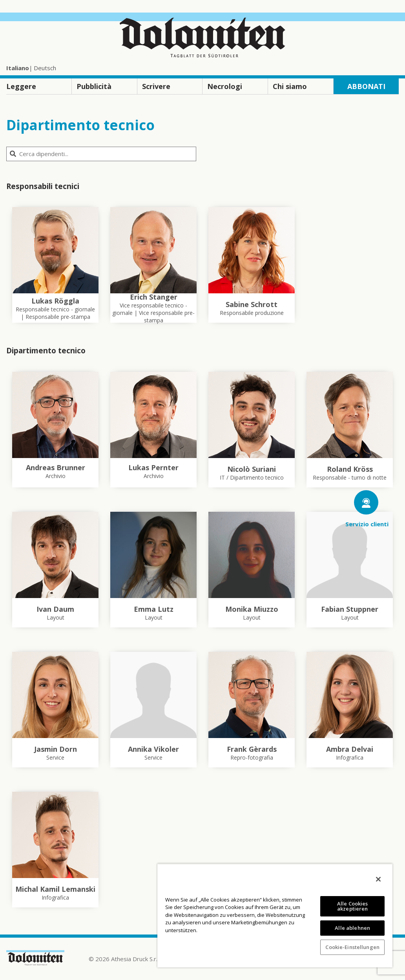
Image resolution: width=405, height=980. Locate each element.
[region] (275, 915)
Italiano (18, 68)
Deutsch (45, 68)
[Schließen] (378, 879)
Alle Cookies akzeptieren (353, 906)
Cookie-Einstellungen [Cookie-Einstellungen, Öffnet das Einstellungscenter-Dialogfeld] (352, 947)
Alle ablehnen (352, 928)
